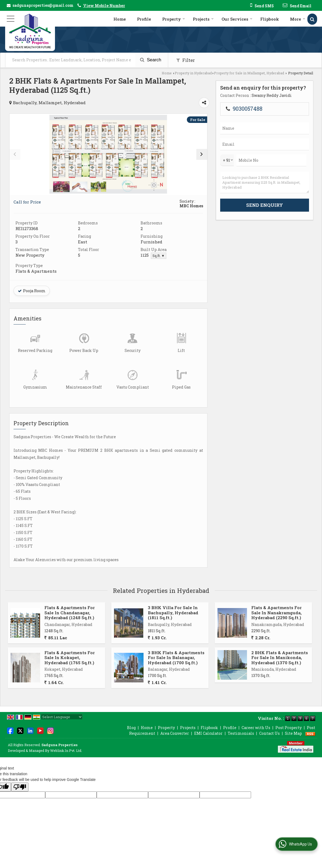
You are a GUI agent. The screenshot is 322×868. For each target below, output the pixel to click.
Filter (186, 60)
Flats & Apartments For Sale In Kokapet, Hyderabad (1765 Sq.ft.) (70, 658)
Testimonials (241, 733)
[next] (202, 154)
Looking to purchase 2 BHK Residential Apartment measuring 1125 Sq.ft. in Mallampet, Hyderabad (265, 182)
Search (151, 60)
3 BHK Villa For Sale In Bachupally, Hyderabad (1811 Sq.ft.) (173, 613)
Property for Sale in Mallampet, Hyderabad (249, 73)
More (298, 19)
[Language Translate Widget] (62, 717)
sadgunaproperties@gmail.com (43, 5)
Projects (203, 19)
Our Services (237, 19)
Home (120, 19)
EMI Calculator (208, 733)
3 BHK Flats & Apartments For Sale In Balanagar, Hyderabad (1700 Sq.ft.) (176, 658)
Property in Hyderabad (193, 73)
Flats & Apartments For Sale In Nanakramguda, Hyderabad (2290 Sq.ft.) (277, 613)
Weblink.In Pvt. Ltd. (66, 751)
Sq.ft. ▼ (159, 256)
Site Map (293, 733)
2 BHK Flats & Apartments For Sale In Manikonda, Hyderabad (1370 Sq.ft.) (280, 658)
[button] (104, 6)
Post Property (289, 728)
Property (174, 19)
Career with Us (256, 728)
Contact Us (269, 733)
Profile (144, 19)
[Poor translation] (20, 787)
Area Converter (175, 733)
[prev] (15, 154)
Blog (131, 728)
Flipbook (270, 19)
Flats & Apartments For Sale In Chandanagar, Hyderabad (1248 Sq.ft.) (70, 613)
